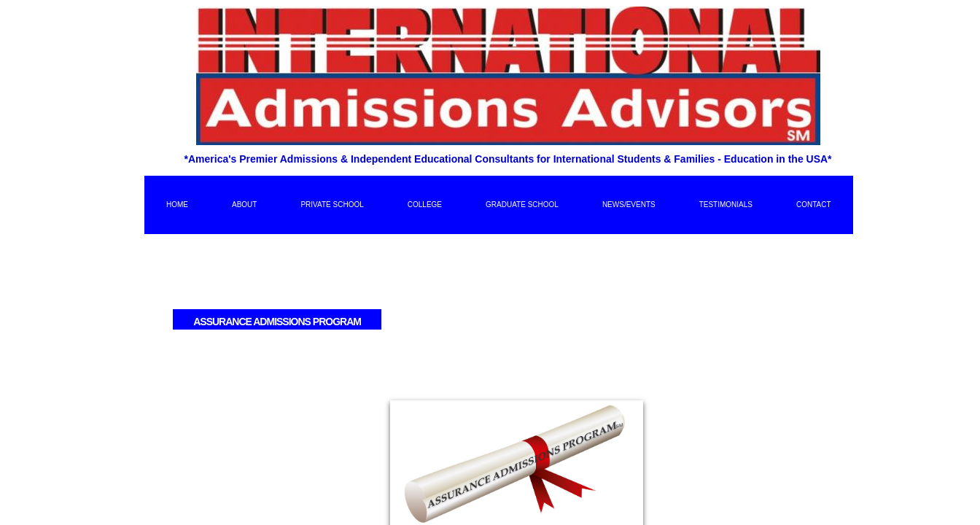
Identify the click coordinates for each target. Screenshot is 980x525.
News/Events (629, 205)
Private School (332, 205)
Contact (814, 205)
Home (177, 205)
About (244, 205)
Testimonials (726, 205)
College (425, 205)
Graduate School (522, 205)
